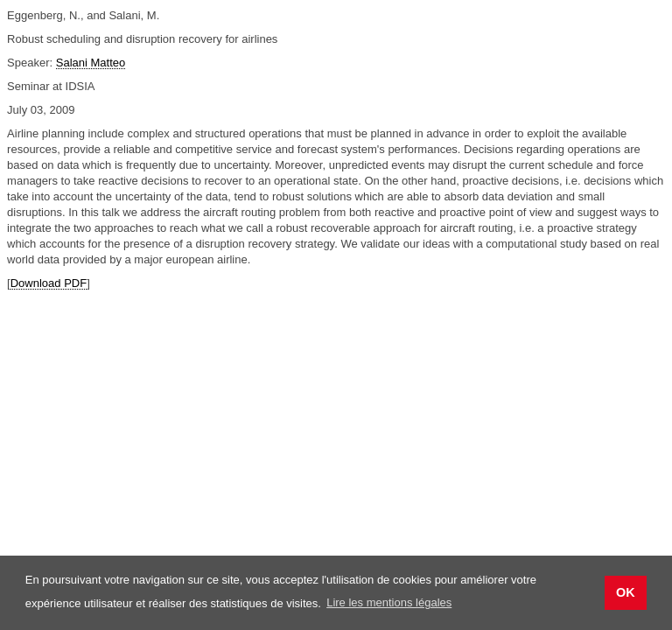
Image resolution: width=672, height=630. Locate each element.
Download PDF (49, 283)
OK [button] (626, 592)
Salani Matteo (91, 63)
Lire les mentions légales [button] (389, 602)
